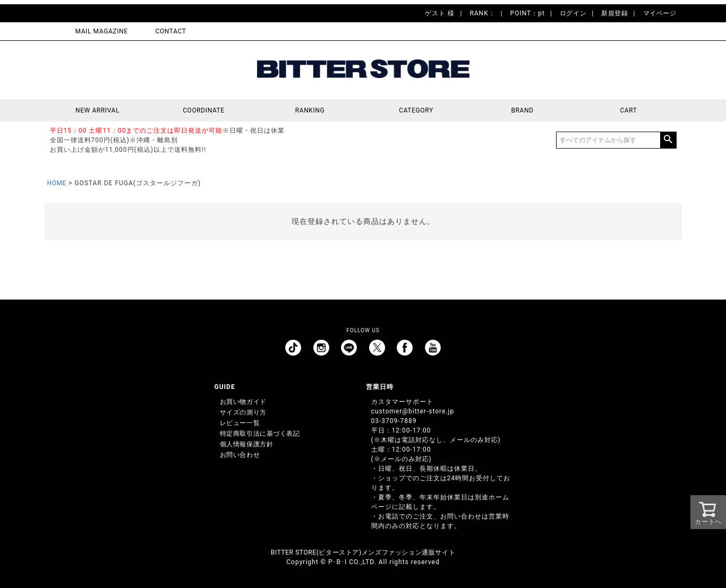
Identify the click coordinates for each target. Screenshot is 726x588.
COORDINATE (204, 110)
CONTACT (171, 31)
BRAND (522, 110)
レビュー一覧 (240, 423)
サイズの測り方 (243, 412)
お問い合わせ (240, 455)
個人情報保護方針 (247, 444)
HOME (57, 183)
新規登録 (614, 13)
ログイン (573, 13)
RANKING (310, 110)
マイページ (660, 13)
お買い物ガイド (243, 402)
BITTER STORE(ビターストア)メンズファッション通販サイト (363, 552)
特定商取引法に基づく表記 (260, 434)
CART (628, 110)
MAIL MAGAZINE (102, 31)
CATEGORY (416, 110)
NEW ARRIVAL (97, 110)
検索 (668, 140)
